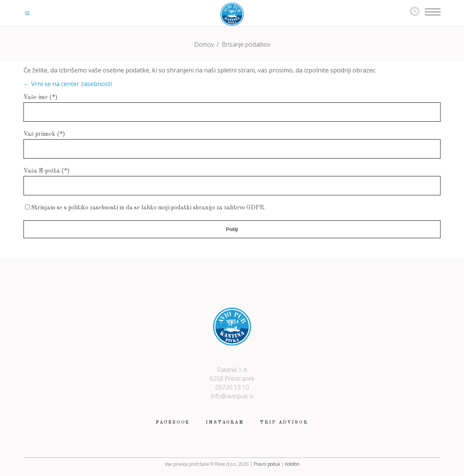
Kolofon (292, 464)
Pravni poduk (267, 464)
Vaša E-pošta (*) (47, 171)
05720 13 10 (232, 387)
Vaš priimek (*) (44, 134)
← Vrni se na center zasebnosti (68, 84)
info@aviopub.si (232, 396)
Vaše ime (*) (41, 97)
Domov (204, 44)
